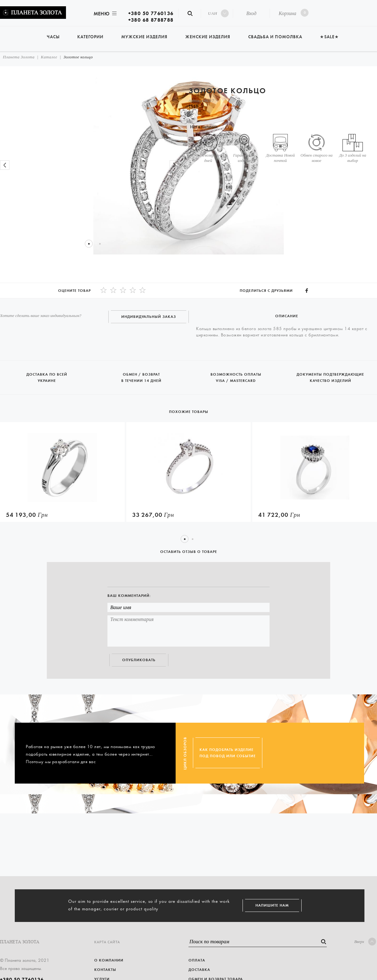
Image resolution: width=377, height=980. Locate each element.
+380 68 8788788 (151, 20)
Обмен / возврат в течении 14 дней (142, 375)
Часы (53, 37)
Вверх (365, 942)
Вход (251, 13)
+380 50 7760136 (151, 13)
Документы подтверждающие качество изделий (330, 375)
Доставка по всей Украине (47, 375)
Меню (105, 14)
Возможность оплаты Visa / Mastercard (236, 375)
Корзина (292, 13)
